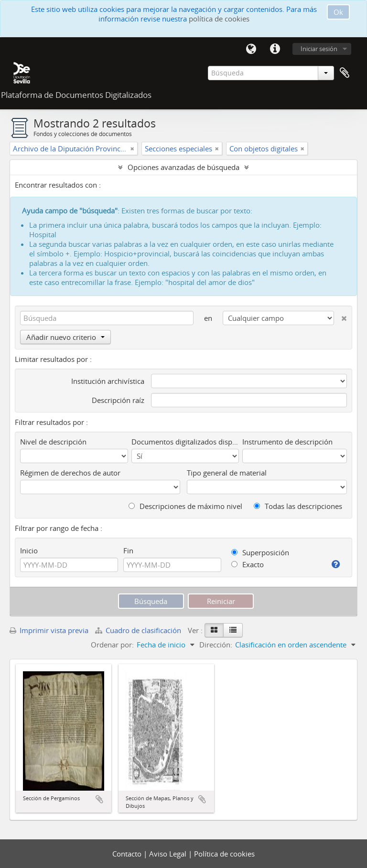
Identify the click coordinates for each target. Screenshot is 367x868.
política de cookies (219, 19)
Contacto (128, 854)
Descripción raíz (118, 400)
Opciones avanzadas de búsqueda (183, 167)
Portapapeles (345, 73)
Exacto (248, 564)
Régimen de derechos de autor (70, 473)
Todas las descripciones (298, 506)
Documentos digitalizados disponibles (185, 442)
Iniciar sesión (319, 49)
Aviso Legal (169, 854)
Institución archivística (108, 381)
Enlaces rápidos (275, 49)
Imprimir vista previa (49, 630)
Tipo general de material (227, 473)
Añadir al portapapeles (99, 799)
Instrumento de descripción (287, 442)
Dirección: (216, 645)
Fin (128, 550)
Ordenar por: (112, 645)
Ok (338, 12)
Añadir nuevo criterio (65, 337)
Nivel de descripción (53, 442)
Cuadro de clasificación (139, 630)
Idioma (251, 49)
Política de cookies (224, 854)
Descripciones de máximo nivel (185, 506)
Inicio (29, 550)
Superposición (260, 552)
